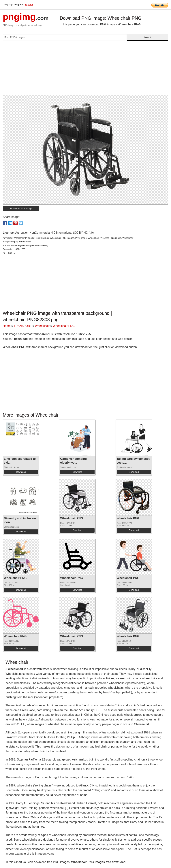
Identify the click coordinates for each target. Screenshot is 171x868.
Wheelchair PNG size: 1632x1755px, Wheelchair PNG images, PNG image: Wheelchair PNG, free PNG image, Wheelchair (73, 238)
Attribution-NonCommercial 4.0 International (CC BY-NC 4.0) (54, 233)
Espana (29, 4)
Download (21, 472)
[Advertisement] (85, 69)
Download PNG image (21, 209)
